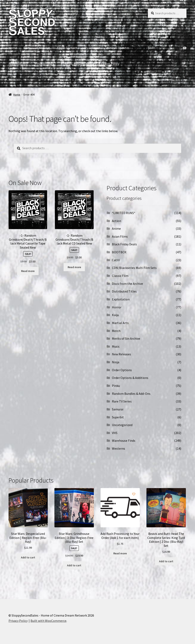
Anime (116, 228)
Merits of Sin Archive (126, 338)
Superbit (118, 417)
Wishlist (14, 79)
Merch (116, 331)
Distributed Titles (124, 291)
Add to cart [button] (28, 557)
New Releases (121, 354)
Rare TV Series (122, 401)
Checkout (43, 48)
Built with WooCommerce (48, 621)
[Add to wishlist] (41, 196)
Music (116, 346)
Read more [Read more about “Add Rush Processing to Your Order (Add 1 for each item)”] (120, 553)
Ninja (116, 362)
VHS (115, 433)
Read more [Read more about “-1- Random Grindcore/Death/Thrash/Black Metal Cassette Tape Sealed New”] (28, 271)
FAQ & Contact (67, 48)
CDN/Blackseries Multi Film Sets (134, 268)
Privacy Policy (44, 64)
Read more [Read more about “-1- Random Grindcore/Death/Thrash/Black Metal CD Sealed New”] (74, 267)
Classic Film (120, 276)
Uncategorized (122, 425)
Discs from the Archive (127, 284)
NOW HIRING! (18, 64)
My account (92, 48)
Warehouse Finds (124, 441)
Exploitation (121, 299)
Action (116, 221)
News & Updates (118, 48)
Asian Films (120, 236)
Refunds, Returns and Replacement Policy (90, 64)
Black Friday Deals (124, 244)
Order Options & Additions (130, 378)
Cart (27, 48)
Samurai (118, 409)
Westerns (119, 448)
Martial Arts (120, 323)
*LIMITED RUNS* (124, 213)
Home (13, 48)
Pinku (116, 386)
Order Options (122, 370)
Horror (117, 307)
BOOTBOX (119, 252)
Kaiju (115, 315)
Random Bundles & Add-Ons (131, 394)
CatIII (116, 260)
